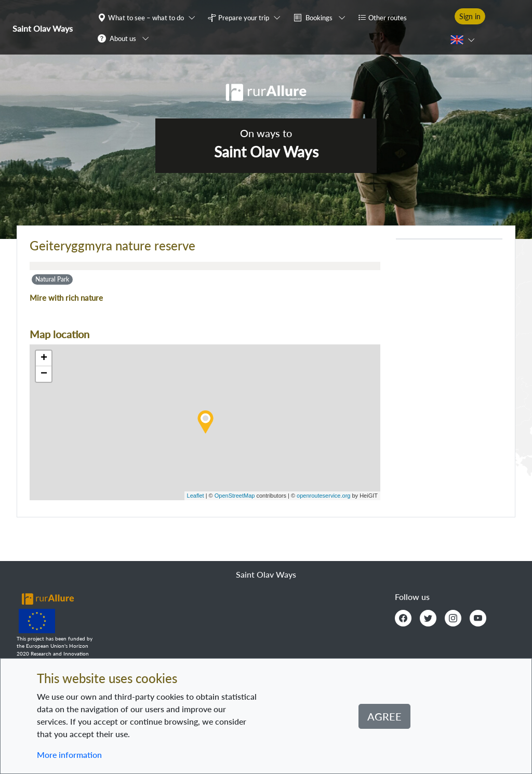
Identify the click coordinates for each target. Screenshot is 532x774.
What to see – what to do (146, 18)
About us (123, 38)
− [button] (44, 374)
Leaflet (196, 496)
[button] (149, 17)
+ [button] (44, 358)
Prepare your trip (244, 18)
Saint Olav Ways (43, 28)
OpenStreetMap (235, 496)
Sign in (470, 16)
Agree (384, 716)
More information (69, 755)
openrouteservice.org (323, 496)
